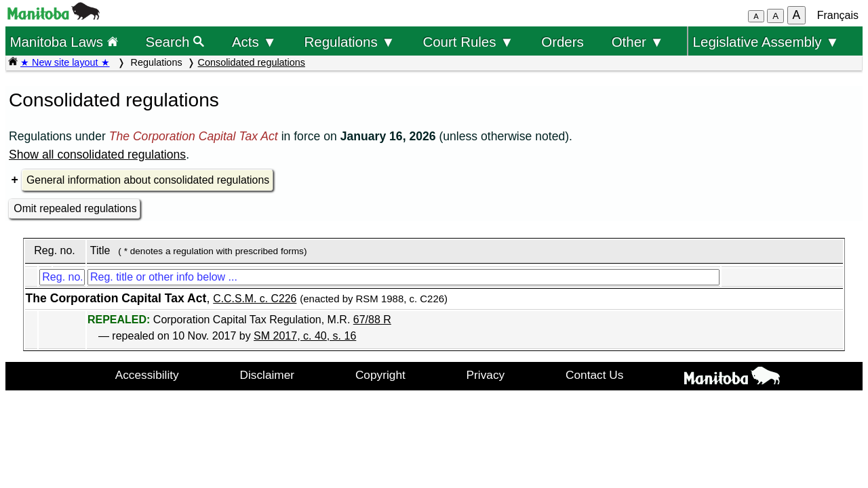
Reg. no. (54, 250)
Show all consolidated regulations (97, 155)
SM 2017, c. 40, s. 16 (305, 336)
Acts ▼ (254, 42)
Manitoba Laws (63, 42)
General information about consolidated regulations (148, 180)
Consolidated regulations (252, 62)
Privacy (486, 375)
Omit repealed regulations (75, 208)
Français (838, 15)
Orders (563, 42)
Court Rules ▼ (468, 42)
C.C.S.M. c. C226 (255, 299)
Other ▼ (638, 42)
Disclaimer (268, 375)
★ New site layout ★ (65, 62)
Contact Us (594, 375)
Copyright (380, 375)
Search (175, 42)
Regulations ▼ (350, 42)
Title (100, 250)
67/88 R (372, 320)
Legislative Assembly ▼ (766, 42)
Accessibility (147, 375)
